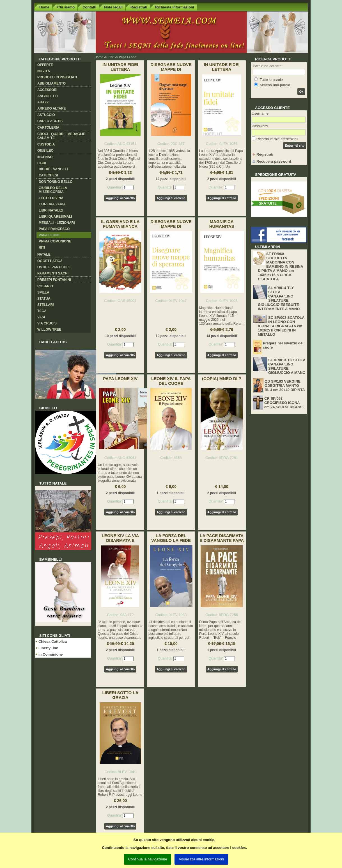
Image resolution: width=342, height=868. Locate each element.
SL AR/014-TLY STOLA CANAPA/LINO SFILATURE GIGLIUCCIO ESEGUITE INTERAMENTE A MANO (279, 298)
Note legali (113, 7)
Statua (44, 299)
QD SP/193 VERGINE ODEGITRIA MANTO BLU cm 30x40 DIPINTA (285, 386)
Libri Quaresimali (55, 217)
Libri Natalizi (51, 210)
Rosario (45, 286)
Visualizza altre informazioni (201, 859)
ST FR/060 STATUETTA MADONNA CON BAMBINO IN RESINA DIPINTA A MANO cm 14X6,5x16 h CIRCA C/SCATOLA (280, 266)
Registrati (139, 7)
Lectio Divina (51, 198)
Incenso (45, 157)
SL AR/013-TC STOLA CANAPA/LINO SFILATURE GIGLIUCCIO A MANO (287, 366)
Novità (44, 71)
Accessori (47, 90)
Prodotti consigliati (57, 77)
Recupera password (274, 161)
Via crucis (47, 323)
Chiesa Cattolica (53, 641)
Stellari (46, 305)
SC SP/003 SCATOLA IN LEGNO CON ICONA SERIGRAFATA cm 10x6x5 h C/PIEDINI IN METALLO (281, 326)
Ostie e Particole (54, 267)
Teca (42, 311)
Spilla (43, 292)
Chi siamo (66, 7)
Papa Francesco (54, 229)
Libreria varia (52, 204)
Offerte (45, 65)
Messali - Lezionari (57, 223)
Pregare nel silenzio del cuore (283, 345)
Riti (42, 247)
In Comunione (51, 654)
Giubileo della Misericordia (53, 190)
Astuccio (46, 115)
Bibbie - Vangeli (53, 169)
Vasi (41, 317)
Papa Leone (49, 235)
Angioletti (48, 96)
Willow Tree (49, 330)
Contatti (89, 7)
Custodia (46, 144)
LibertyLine (48, 648)
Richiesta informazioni (175, 7)
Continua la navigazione (148, 859)
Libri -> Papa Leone (122, 57)
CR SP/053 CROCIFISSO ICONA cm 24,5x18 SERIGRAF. (284, 403)
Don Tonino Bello (56, 182)
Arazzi (43, 102)
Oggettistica (50, 261)
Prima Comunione (55, 241)
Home (44, 7)
